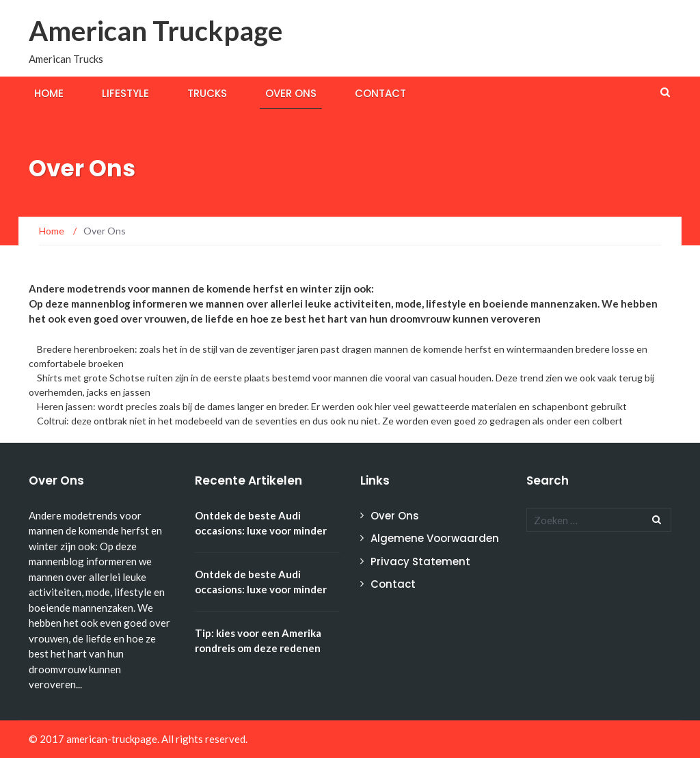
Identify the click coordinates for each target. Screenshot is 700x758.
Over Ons (291, 93)
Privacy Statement (420, 561)
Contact (380, 93)
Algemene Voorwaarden (435, 538)
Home (49, 93)
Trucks (207, 93)
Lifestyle (125, 93)
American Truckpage (156, 31)
